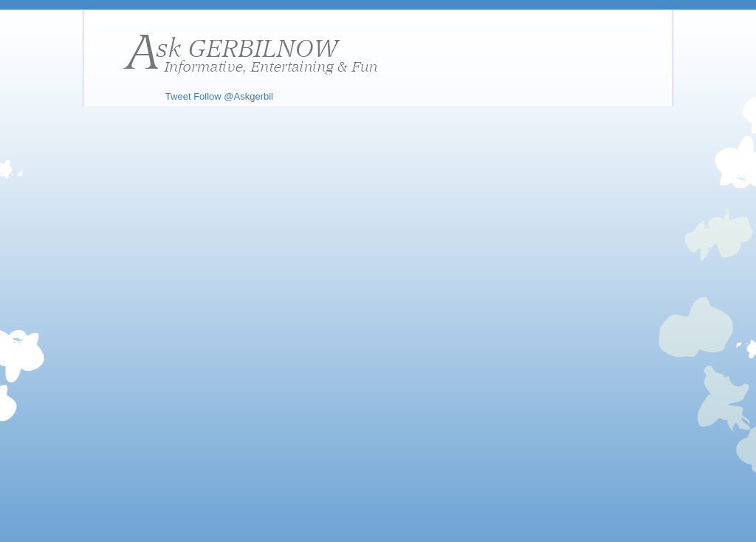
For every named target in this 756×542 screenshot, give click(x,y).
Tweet (178, 96)
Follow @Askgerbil (233, 96)
